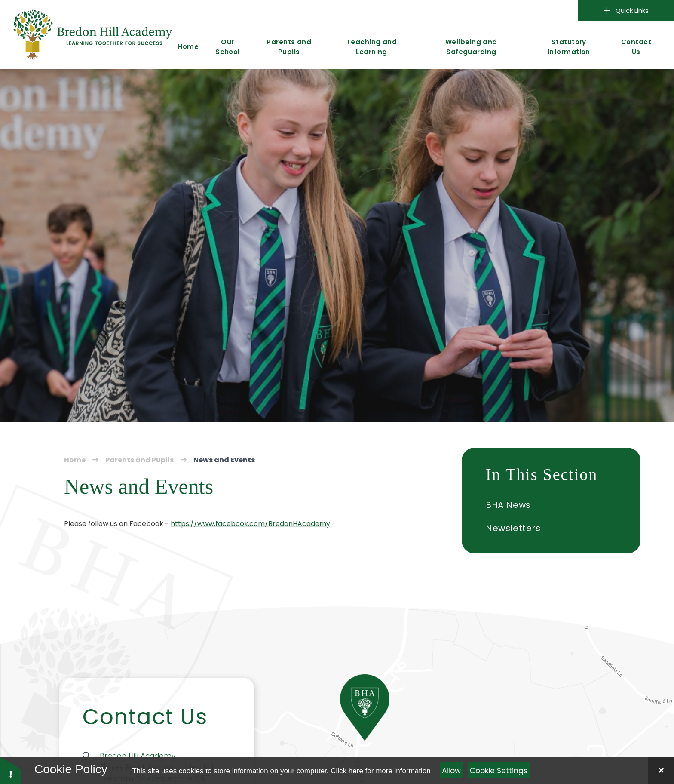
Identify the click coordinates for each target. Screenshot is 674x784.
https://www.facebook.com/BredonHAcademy (250, 524)
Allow (451, 771)
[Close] (661, 770)
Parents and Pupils (139, 460)
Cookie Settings (499, 771)
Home (75, 460)
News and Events (224, 460)
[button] (11, 770)
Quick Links (626, 11)
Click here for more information (380, 771)
